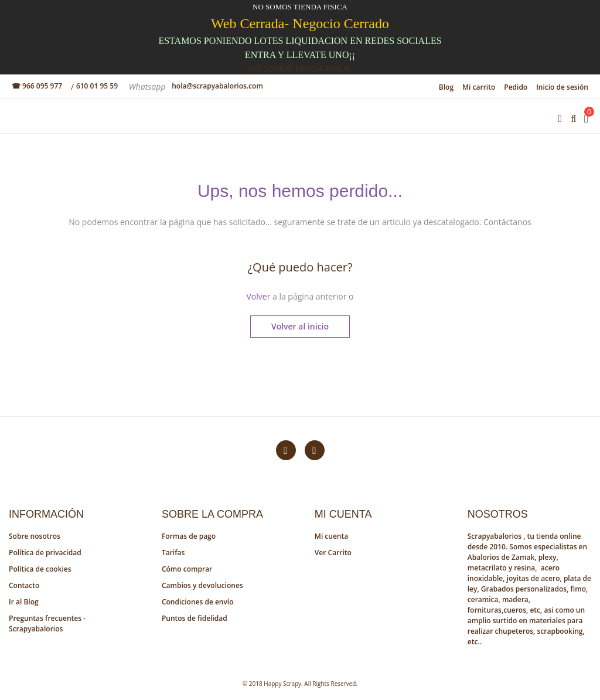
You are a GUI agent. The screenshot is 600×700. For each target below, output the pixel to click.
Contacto (24, 585)
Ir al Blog (24, 602)
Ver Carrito (333, 553)
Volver (258, 296)
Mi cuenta (331, 536)
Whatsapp (148, 86)
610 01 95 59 (97, 86)
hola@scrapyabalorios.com (217, 86)
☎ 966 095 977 (37, 86)
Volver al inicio (300, 326)
